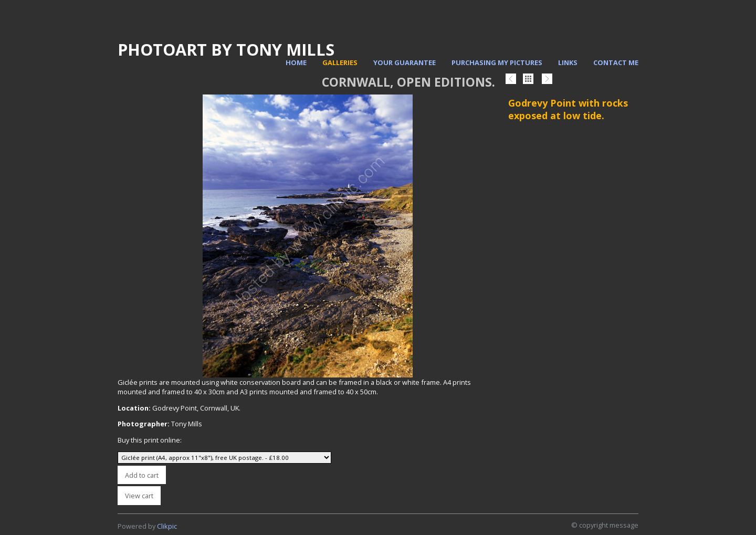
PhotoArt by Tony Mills (226, 49)
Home (296, 62)
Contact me (616, 62)
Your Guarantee (405, 62)
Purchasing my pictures (497, 62)
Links (568, 62)
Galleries (340, 62)
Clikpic (167, 526)
